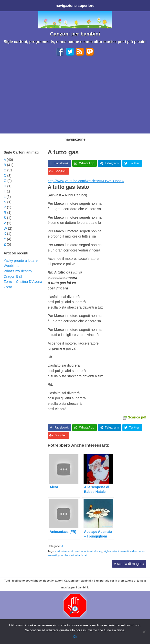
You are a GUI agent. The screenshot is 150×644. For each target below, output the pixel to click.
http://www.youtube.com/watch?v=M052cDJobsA (86, 181)
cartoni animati (64, 551)
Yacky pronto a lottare (21, 261)
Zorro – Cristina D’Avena (23, 282)
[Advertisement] (75, 97)
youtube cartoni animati (73, 555)
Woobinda (12, 266)
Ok (75, 637)
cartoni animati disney (89, 551)
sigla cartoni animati (116, 551)
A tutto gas (63, 152)
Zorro (8, 287)
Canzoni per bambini (75, 34)
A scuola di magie (129, 564)
